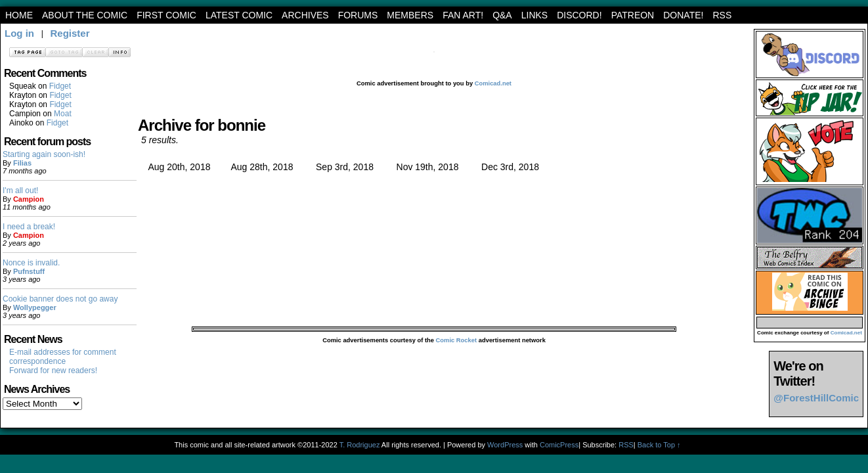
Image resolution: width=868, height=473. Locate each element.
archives (305, 15)
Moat (63, 114)
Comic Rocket (457, 340)
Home (19, 15)
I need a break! (29, 227)
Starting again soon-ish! (44, 154)
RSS (722, 15)
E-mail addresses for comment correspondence (63, 357)
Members (410, 15)
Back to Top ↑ (659, 445)
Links (534, 15)
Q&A (502, 15)
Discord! (579, 15)
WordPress (505, 445)
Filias (22, 163)
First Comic (166, 15)
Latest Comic (239, 15)
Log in (19, 33)
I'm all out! (20, 191)
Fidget (60, 86)
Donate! (683, 15)
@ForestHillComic (816, 398)
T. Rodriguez (360, 445)
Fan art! (463, 15)
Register (70, 33)
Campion (29, 199)
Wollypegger (35, 307)
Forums (358, 15)
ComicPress (559, 445)
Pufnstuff (29, 271)
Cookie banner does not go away (60, 299)
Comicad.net (493, 83)
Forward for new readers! (53, 371)
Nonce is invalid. (31, 263)
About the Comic (85, 15)
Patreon (633, 15)
